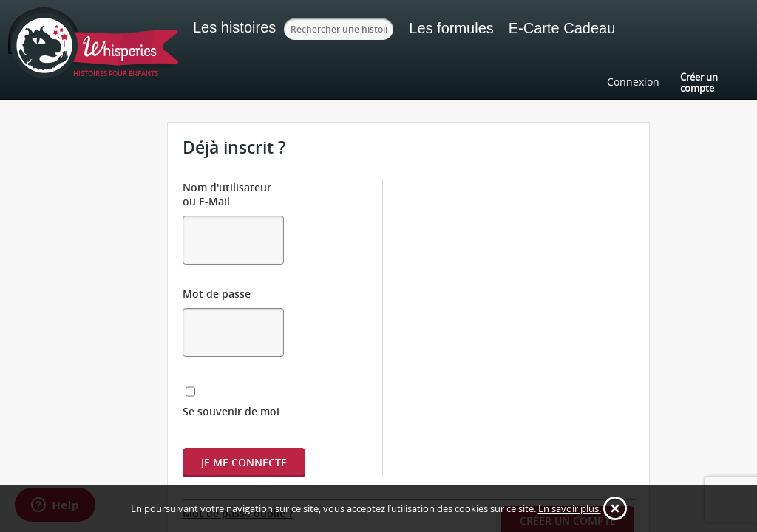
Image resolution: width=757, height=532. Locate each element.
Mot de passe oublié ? (238, 434)
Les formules (461, 28)
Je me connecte (244, 383)
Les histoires (234, 27)
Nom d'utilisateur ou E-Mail (252, 187)
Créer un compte (699, 82)
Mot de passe (217, 258)
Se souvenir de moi (249, 332)
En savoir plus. (570, 508)
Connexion (633, 82)
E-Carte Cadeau (572, 28)
